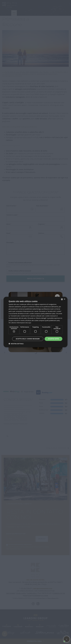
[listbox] (62, 299)
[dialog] (35, 322)
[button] (16, 344)
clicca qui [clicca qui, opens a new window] (28, 323)
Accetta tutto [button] (53, 339)
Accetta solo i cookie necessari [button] (28, 339)
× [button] (64, 299)
